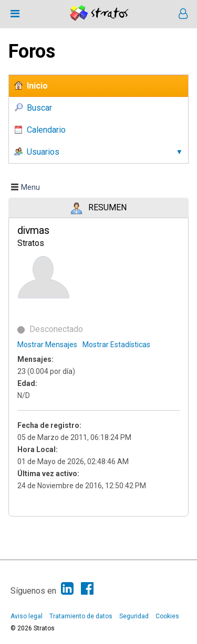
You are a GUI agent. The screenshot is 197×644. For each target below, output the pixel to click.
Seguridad (134, 616)
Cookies (167, 616)
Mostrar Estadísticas (116, 345)
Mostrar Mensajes (47, 345)
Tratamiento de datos (81, 616)
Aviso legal (27, 616)
